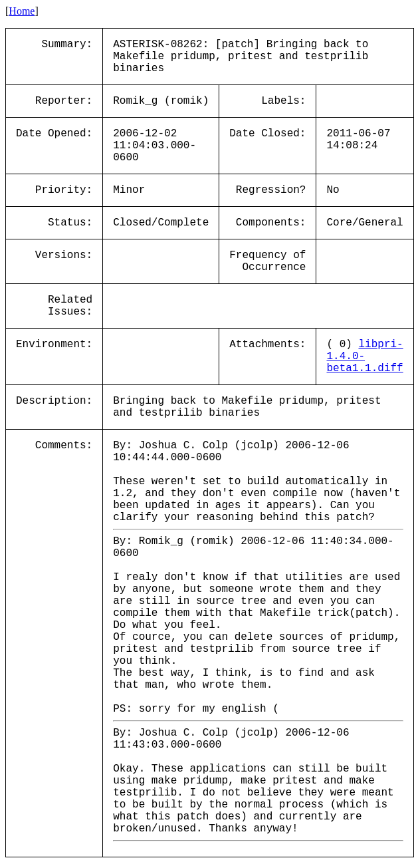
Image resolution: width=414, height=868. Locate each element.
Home (22, 11)
